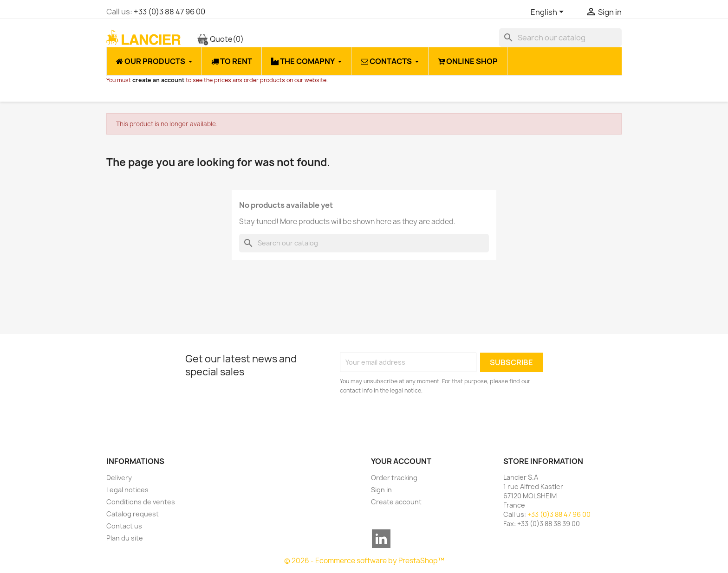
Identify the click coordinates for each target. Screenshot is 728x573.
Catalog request (133, 514)
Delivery (119, 478)
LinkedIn (381, 539)
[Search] (560, 38)
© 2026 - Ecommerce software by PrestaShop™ (364, 561)
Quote (220, 39)
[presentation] (417, 421)
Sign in (381, 490)
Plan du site (125, 538)
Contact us (124, 526)
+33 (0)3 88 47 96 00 (169, 12)
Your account (401, 461)
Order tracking (394, 478)
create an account (158, 80)
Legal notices (127, 490)
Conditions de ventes (141, 502)
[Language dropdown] (549, 13)
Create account (396, 502)
